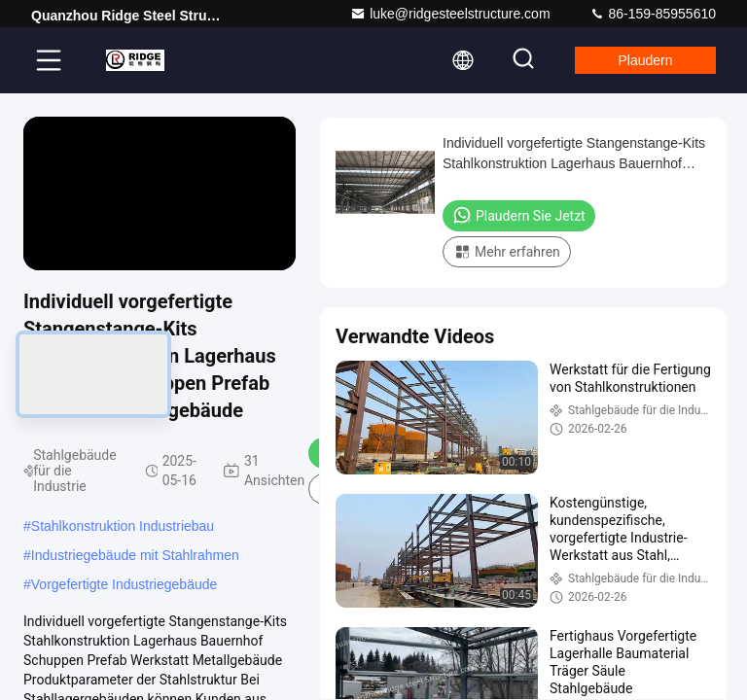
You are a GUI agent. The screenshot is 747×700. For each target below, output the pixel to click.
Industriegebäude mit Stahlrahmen (135, 555)
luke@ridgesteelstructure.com (450, 14)
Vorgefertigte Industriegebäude (124, 584)
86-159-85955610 (653, 14)
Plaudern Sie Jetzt (519, 215)
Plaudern (642, 60)
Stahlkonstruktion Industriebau (123, 526)
